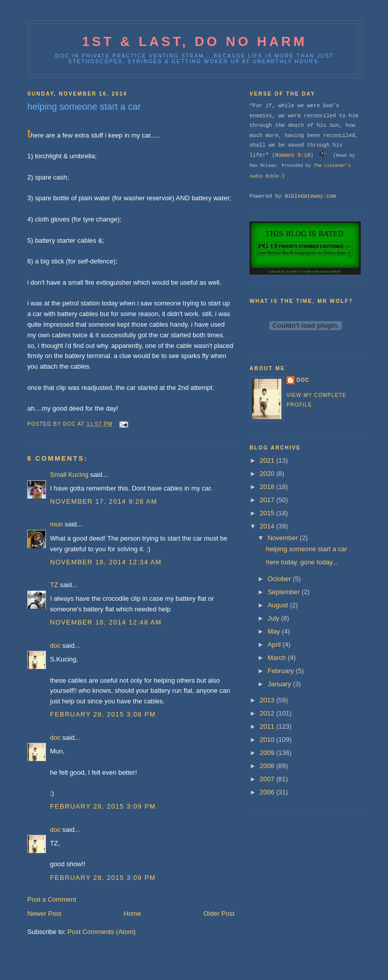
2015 (268, 513)
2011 (268, 726)
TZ (54, 585)
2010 (268, 740)
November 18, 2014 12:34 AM (106, 562)
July (275, 618)
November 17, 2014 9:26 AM (104, 501)
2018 (268, 487)
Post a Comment (52, 899)
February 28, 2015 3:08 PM (103, 714)
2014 (268, 526)
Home (133, 914)
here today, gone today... (302, 562)
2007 (268, 779)
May (275, 631)
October (280, 579)
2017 (268, 500)
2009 (268, 753)
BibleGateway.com (310, 196)
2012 (268, 713)
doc (55, 645)
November (284, 538)
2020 (268, 474)
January (280, 684)
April (275, 644)
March (278, 658)
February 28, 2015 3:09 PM (103, 806)
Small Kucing (69, 475)
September (285, 592)
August (279, 605)
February (282, 671)
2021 (268, 460)
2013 (268, 700)
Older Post (219, 914)
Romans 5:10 (293, 155)
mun (56, 524)
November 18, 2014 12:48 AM (106, 622)
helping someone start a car (306, 549)
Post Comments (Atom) (102, 932)
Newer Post (44, 914)
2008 (268, 766)
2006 (268, 792)
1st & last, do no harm (194, 41)
